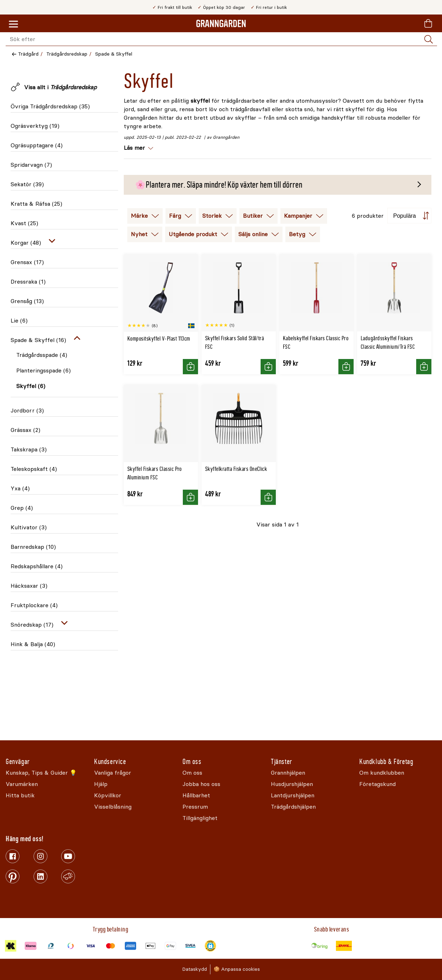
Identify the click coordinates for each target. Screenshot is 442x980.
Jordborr (27, 411)
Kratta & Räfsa (36, 204)
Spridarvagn (31, 165)
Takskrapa (29, 449)
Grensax (27, 262)
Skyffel (31, 386)
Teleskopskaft (34, 469)
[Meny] (13, 24)
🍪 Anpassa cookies (237, 969)
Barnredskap (33, 547)
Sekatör (27, 184)
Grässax (25, 430)
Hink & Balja (33, 644)
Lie (19, 321)
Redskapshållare (37, 566)
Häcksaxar (29, 586)
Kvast (24, 223)
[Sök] (429, 39)
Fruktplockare (34, 605)
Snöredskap (32, 625)
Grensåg (27, 301)
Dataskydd (194, 969)
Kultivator (29, 527)
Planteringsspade (43, 371)
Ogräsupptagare (37, 145)
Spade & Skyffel (114, 54)
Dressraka (28, 282)
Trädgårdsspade (42, 355)
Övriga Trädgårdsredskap (50, 106)
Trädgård (28, 54)
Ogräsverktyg (35, 126)
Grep (22, 508)
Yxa (20, 488)
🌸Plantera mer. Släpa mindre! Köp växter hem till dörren (219, 185)
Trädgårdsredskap (67, 54)
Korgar (26, 243)
